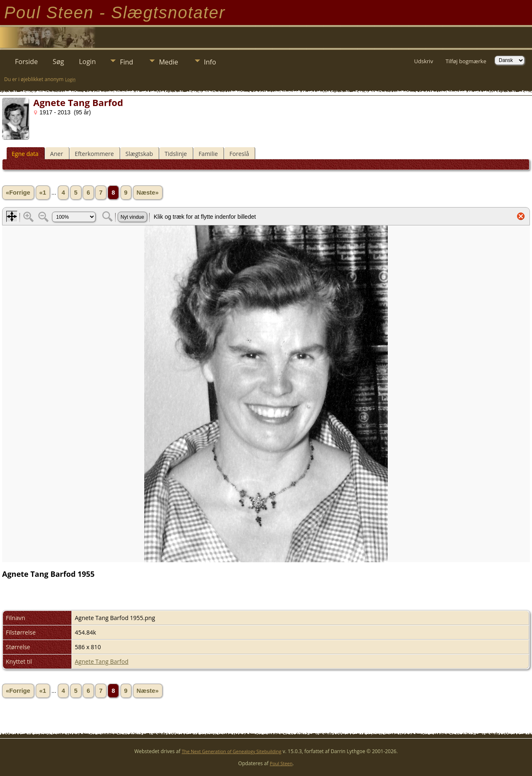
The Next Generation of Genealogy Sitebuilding (232, 751)
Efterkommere (94, 154)
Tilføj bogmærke (466, 61)
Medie (168, 62)
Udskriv (424, 61)
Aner (57, 154)
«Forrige (18, 193)
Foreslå (239, 154)
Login (87, 62)
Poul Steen (281, 763)
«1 (43, 193)
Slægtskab (139, 154)
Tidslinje (176, 154)
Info (210, 62)
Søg (58, 62)
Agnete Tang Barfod (102, 661)
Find (126, 62)
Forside (26, 62)
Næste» (148, 193)
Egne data (25, 154)
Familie (208, 154)
